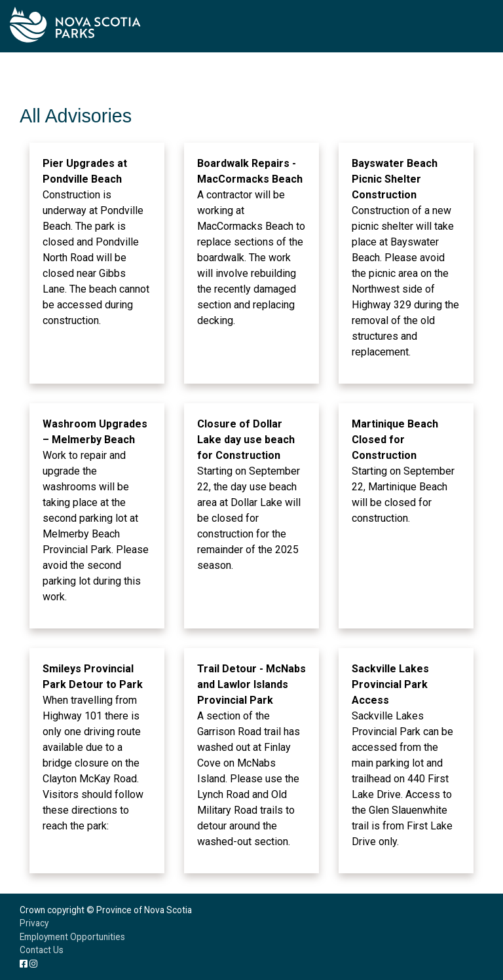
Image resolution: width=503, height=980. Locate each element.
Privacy (34, 923)
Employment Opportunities (72, 937)
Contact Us (42, 950)
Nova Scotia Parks (75, 25)
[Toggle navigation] (483, 26)
